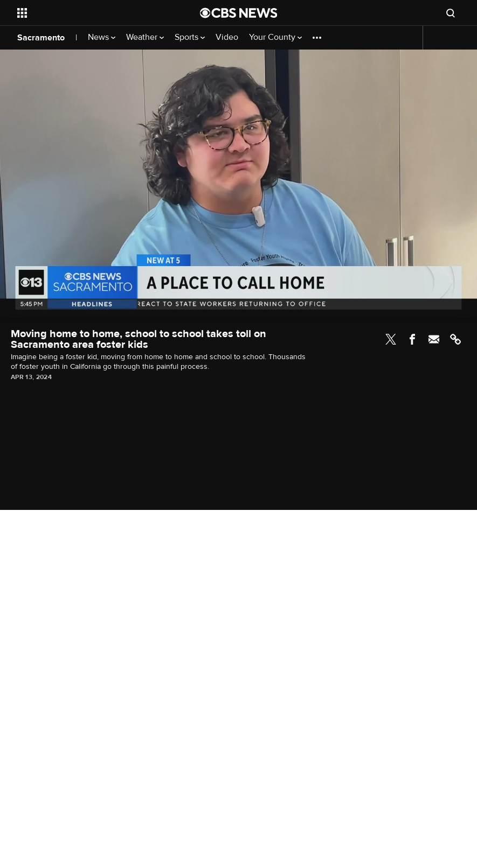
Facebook (412, 339)
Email (434, 339)
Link (455, 339)
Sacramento (41, 38)
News (102, 37)
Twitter (391, 339)
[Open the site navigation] (91, 13)
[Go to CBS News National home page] (239, 13)
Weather (145, 37)
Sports (190, 37)
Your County (275, 37)
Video (227, 37)
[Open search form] (451, 13)
